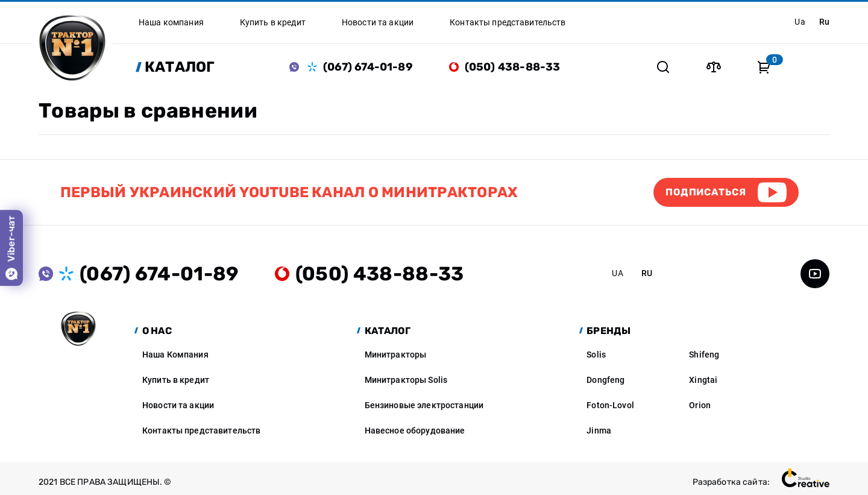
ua (800, 22)
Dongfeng (605, 380)
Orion (700, 405)
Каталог (180, 67)
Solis (596, 355)
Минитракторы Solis (406, 380)
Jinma (599, 430)
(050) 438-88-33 (513, 67)
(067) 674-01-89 (368, 67)
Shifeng (704, 355)
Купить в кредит (176, 380)
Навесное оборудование (415, 430)
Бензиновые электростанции (424, 405)
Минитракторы (396, 355)
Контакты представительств (202, 430)
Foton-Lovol (610, 405)
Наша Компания (175, 355)
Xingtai (703, 380)
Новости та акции (178, 405)
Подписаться (706, 192)
